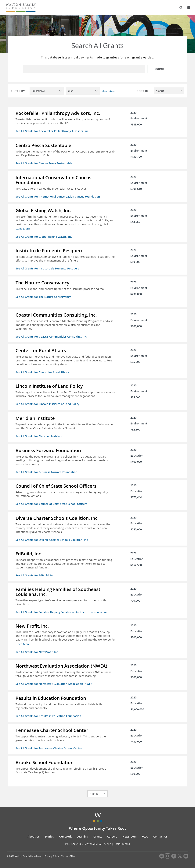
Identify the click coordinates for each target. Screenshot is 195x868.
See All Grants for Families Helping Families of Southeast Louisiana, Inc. (62, 612)
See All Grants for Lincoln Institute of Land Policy (47, 404)
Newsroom (129, 836)
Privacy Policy (52, 856)
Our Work (65, 836)
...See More (23, 229)
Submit (160, 69)
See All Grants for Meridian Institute (39, 436)
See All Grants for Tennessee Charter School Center (49, 748)
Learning (82, 836)
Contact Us (160, 836)
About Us (34, 836)
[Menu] (189, 8)
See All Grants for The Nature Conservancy (43, 297)
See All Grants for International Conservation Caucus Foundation (58, 197)
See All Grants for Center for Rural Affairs (42, 372)
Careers (112, 836)
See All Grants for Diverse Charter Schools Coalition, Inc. (52, 540)
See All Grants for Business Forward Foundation (46, 472)
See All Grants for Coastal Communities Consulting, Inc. (51, 337)
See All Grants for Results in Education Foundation (48, 716)
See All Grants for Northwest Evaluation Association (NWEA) (54, 684)
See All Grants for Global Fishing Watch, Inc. (44, 237)
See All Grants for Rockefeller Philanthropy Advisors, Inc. (52, 131)
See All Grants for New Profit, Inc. (37, 652)
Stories (49, 836)
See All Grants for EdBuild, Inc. (35, 575)
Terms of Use (68, 856)
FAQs (145, 836)
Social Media (122, 844)
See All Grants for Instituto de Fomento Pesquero (48, 268)
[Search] (181, 8)
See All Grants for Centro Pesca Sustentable (44, 163)
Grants (98, 836)
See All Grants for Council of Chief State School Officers (51, 504)
